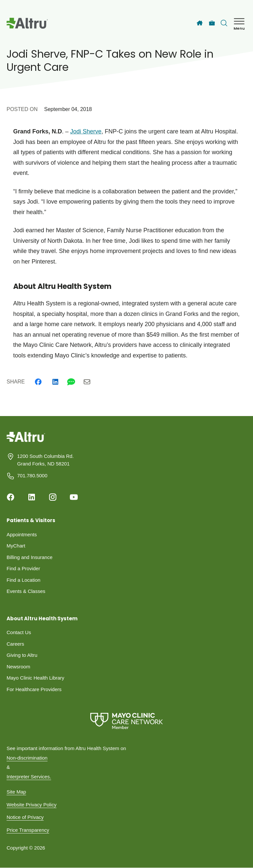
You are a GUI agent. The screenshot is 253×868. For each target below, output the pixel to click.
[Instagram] (53, 497)
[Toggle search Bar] (224, 23)
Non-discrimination (27, 758)
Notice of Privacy (25, 817)
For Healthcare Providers (34, 689)
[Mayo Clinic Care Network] (126, 721)
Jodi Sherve (86, 131)
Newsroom (18, 667)
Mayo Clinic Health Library (35, 678)
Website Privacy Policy (31, 805)
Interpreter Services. (29, 777)
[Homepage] (26, 442)
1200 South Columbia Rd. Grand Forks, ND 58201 (45, 460)
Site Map (16, 792)
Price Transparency (28, 830)
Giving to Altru (22, 655)
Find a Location (24, 580)
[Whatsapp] (71, 382)
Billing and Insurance (29, 557)
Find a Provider (23, 568)
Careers (15, 644)
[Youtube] (74, 497)
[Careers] (212, 23)
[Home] (200, 23)
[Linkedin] (55, 382)
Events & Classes (26, 591)
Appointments (22, 534)
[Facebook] (38, 382)
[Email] (87, 382)
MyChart (16, 546)
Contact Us (19, 632)
